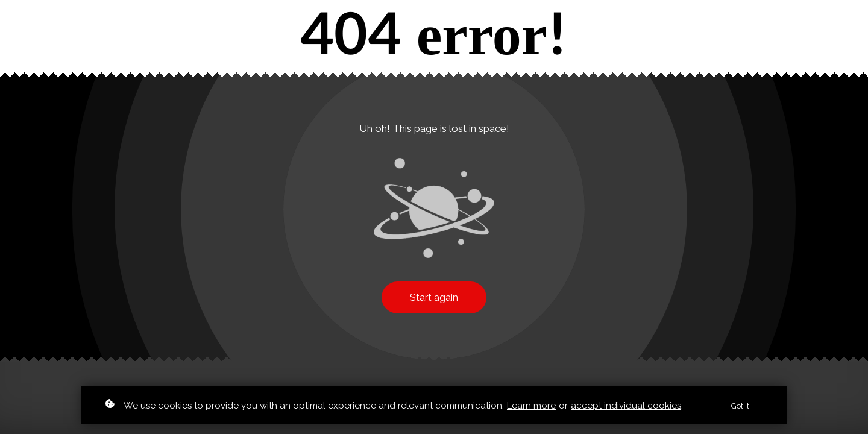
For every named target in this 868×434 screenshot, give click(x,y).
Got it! (741, 408)
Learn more (531, 407)
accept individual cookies (626, 407)
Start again (434, 297)
